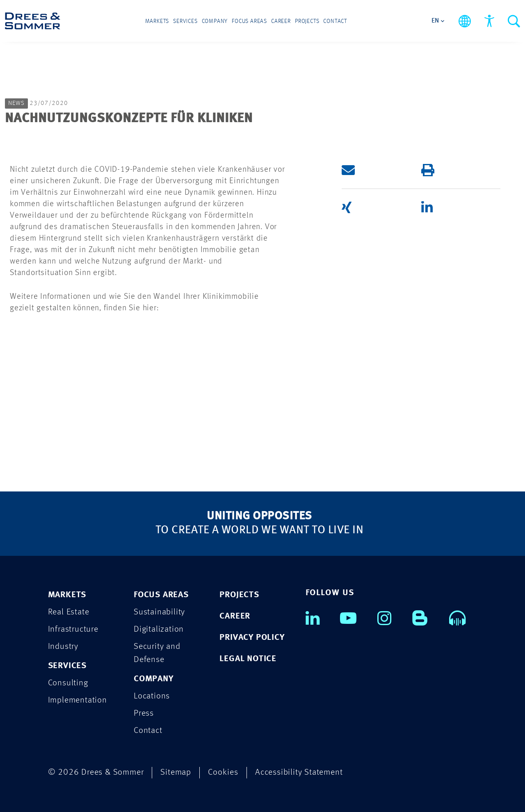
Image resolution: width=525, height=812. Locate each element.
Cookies (223, 772)
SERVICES (67, 666)
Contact (335, 21)
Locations (152, 696)
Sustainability (159, 612)
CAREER (235, 616)
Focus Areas (249, 21)
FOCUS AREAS (161, 595)
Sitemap (176, 772)
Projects (307, 21)
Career (281, 21)
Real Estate (69, 612)
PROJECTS (239, 595)
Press (144, 713)
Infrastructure (73, 629)
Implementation (78, 700)
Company (215, 21)
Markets (157, 21)
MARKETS (67, 595)
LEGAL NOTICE (248, 659)
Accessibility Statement (299, 772)
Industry (63, 647)
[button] (374, 170)
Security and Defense (157, 653)
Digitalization (159, 629)
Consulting (68, 683)
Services (185, 21)
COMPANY (154, 679)
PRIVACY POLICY (252, 638)
